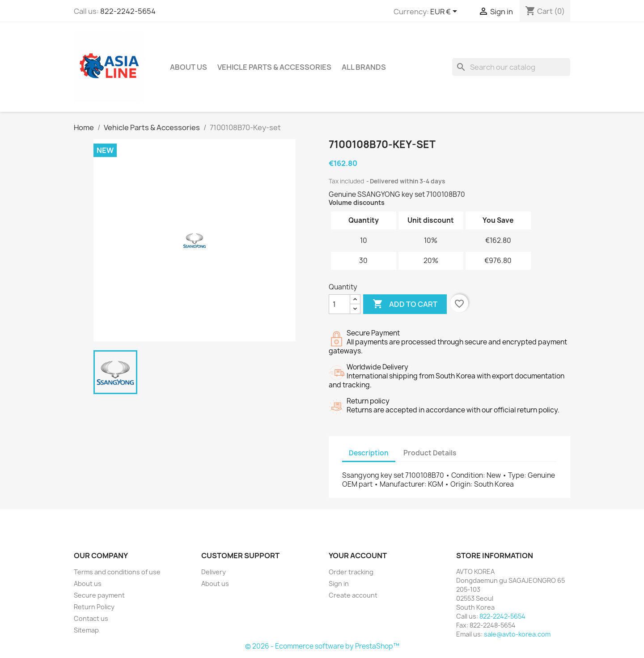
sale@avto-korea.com (517, 634)
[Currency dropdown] (445, 12)
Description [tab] (369, 453)
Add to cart (405, 304)
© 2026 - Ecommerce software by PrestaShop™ (322, 646)
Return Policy (94, 607)
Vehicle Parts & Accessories (274, 67)
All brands (364, 67)
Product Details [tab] (430, 453)
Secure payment (99, 595)
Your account (358, 556)
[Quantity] (339, 304)
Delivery (214, 572)
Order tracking (351, 572)
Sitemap (86, 630)
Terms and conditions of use (117, 572)
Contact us (91, 618)
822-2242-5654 (128, 11)
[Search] (511, 67)
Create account (353, 595)
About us (189, 67)
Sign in (339, 584)
